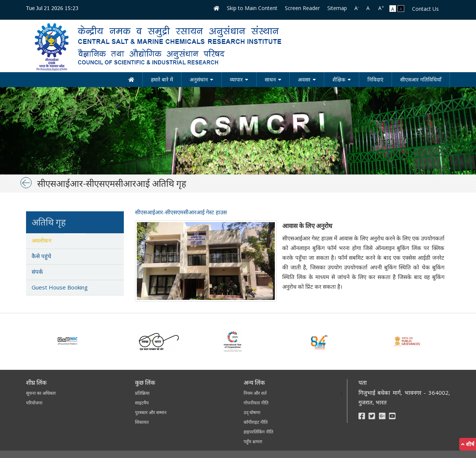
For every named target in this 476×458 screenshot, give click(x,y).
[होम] (131, 80)
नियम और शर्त (255, 393)
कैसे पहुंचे (41, 256)
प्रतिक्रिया (142, 393)
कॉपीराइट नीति (256, 422)
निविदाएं (375, 79)
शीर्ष (468, 444)
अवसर (304, 79)
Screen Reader (302, 8)
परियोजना (34, 403)
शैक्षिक (339, 79)
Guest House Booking (60, 287)
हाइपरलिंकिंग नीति (258, 432)
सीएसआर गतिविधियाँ (421, 79)
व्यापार (236, 79)
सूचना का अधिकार (41, 393)
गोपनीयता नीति (256, 403)
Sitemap (337, 8)
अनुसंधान (199, 79)
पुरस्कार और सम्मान (151, 412)
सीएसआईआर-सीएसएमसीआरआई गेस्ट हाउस (181, 212)
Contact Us (425, 9)
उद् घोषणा (252, 412)
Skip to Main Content (252, 8)
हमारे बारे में (162, 79)
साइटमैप (142, 403)
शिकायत (142, 422)
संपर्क (37, 272)
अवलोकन (41, 240)
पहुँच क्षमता (253, 441)
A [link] (357, 8)
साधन (270, 79)
